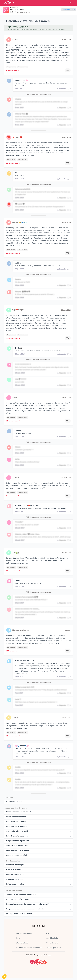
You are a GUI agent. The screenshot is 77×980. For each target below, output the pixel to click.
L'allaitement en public (15, 802)
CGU (48, 934)
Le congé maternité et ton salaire (19, 914)
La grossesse (11, 67)
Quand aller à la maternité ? (17, 831)
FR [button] (70, 3)
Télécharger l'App (69, 10)
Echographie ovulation (15, 884)
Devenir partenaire (24, 934)
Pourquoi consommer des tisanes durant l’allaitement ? (28, 904)
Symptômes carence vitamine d (19, 812)
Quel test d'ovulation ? (15, 874)
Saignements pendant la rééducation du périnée (25, 909)
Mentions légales (23, 943)
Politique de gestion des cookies (29, 948)
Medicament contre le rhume (17, 850)
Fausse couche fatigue (15, 865)
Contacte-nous (52, 943)
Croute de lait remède (15, 879)
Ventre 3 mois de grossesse (17, 846)
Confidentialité (52, 938)
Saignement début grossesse (18, 841)
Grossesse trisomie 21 (15, 870)
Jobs (18, 938)
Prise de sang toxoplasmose (17, 836)
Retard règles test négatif (16, 822)
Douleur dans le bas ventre (17, 817)
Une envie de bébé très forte (17, 899)
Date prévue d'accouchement (18, 826)
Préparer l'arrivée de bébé (16, 855)
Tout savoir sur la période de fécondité (21, 895)
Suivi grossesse (23, 67)
